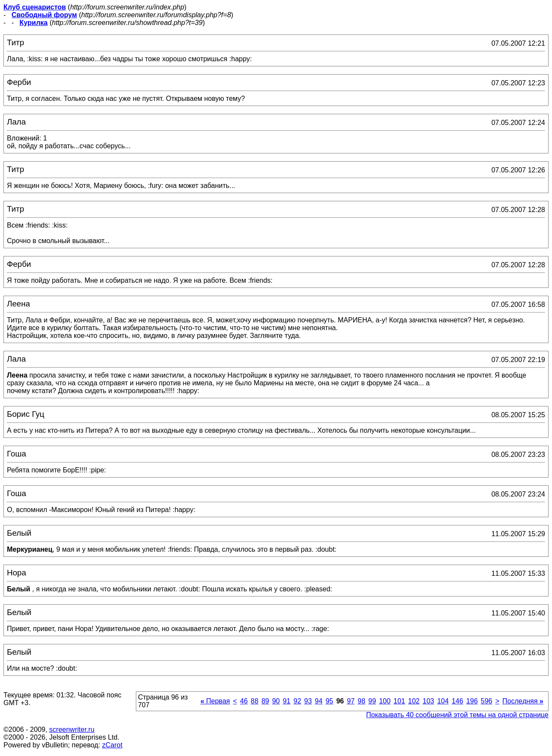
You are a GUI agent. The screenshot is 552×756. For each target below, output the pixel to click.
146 (457, 701)
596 (487, 701)
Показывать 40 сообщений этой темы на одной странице (457, 715)
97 (351, 701)
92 (298, 701)
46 (244, 701)
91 (287, 701)
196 (472, 701)
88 (254, 701)
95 (329, 701)
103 (428, 701)
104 (443, 701)
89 (265, 701)
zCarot (112, 745)
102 (414, 701)
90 (276, 701)
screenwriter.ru (72, 729)
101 (400, 701)
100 (385, 701)
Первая (215, 701)
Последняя (523, 701)
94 (319, 701)
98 (361, 701)
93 (308, 701)
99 (372, 701)
